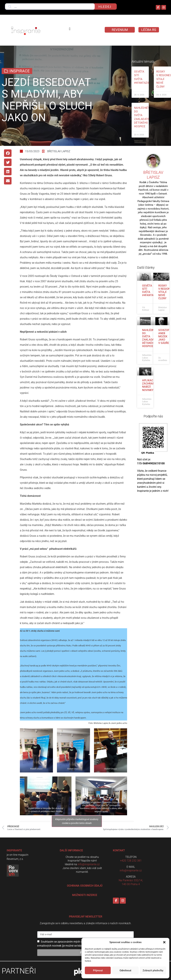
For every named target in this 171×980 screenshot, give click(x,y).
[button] (164, 942)
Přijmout (98, 970)
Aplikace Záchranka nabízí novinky (150, 385)
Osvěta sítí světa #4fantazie (150, 290)
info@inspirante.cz (89, 864)
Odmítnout (125, 970)
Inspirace (20, 71)
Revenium (120, 30)
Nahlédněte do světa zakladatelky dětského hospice (152, 338)
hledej (105, 7)
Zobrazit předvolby (153, 970)
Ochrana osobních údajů (85, 886)
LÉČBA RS (149, 30)
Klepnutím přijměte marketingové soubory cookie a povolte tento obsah (77, 821)
